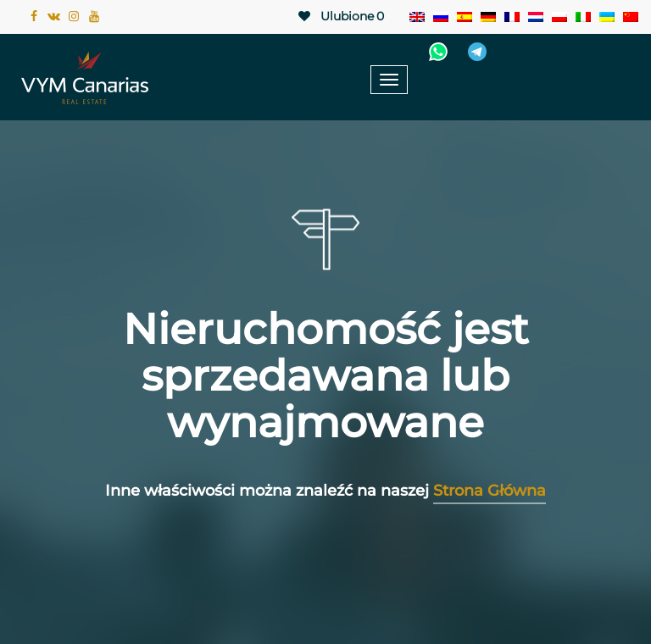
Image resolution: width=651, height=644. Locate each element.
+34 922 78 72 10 (568, 52)
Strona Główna (490, 491)
